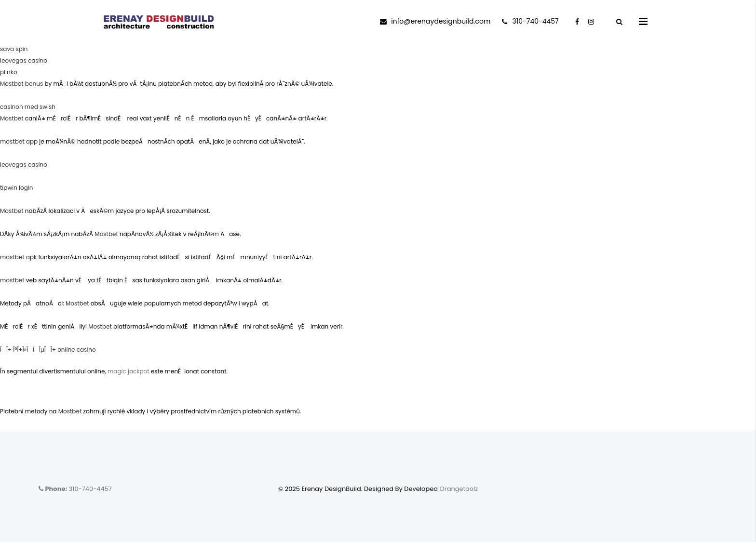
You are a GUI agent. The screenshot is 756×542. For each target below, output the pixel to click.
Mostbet (12, 118)
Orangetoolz (459, 489)
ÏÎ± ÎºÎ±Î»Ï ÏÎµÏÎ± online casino (48, 350)
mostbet (12, 280)
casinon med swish (28, 107)
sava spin (14, 49)
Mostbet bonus (21, 84)
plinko (9, 72)
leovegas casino (24, 60)
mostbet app (19, 141)
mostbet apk (18, 257)
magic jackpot (128, 371)
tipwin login (17, 188)
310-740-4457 (75, 489)
